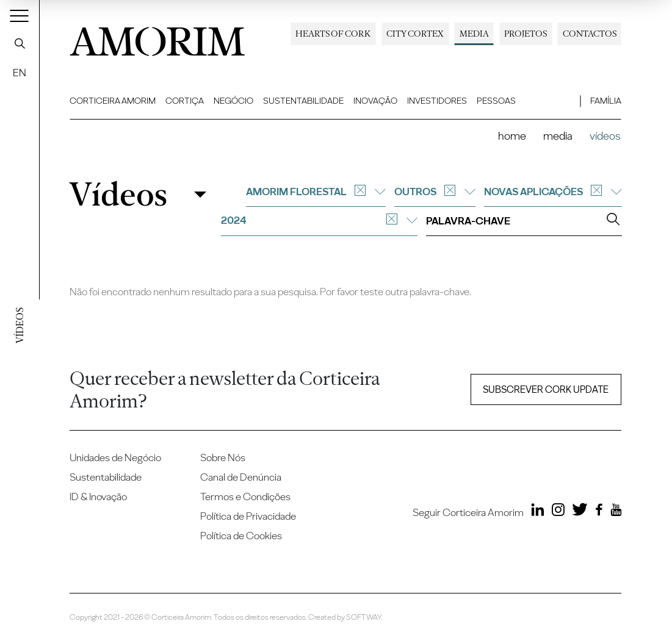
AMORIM (157, 38)
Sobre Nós (223, 457)
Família (606, 101)
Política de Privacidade (248, 516)
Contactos (590, 34)
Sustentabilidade (303, 101)
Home (512, 136)
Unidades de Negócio (115, 457)
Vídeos (118, 194)
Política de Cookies (241, 536)
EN (20, 73)
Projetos (526, 34)
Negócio (233, 101)
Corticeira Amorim (113, 101)
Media (474, 34)
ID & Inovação (98, 497)
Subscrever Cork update (546, 389)
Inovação (375, 101)
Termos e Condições (245, 497)
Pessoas (496, 101)
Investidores (437, 101)
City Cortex (415, 34)
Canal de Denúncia (241, 477)
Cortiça (185, 101)
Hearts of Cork (333, 34)
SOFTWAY (364, 617)
